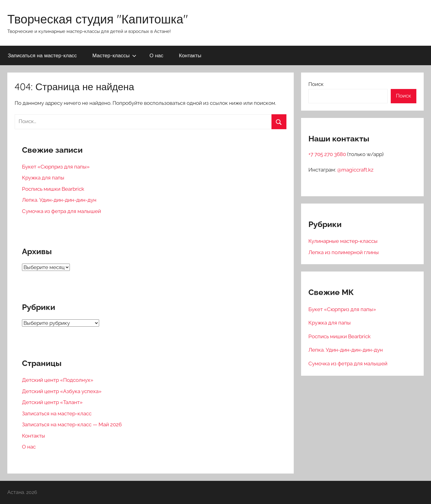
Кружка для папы (43, 178)
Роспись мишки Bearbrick (53, 189)
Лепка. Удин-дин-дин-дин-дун (59, 200)
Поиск (316, 84)
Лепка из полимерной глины (344, 252)
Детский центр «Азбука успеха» (62, 391)
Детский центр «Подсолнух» (58, 380)
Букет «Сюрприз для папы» (56, 167)
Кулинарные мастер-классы (343, 241)
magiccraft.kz (357, 170)
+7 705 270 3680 (328, 154)
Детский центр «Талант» (52, 402)
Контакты (190, 55)
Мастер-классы (114, 55)
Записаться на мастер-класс (42, 55)
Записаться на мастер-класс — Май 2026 (72, 424)
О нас (156, 55)
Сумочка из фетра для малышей (61, 211)
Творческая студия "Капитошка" (98, 19)
